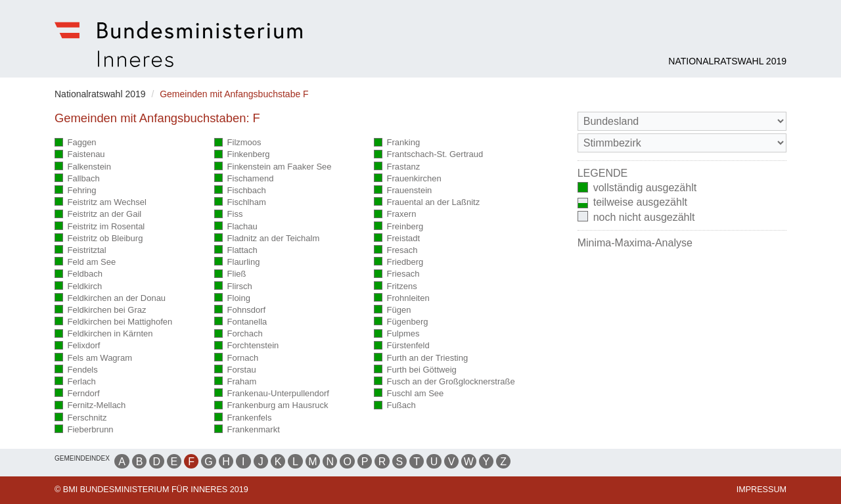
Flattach (236, 251)
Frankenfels (243, 418)
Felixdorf (77, 346)
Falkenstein (83, 167)
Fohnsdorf (240, 310)
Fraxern (395, 215)
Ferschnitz (80, 418)
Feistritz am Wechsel (101, 203)
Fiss (228, 215)
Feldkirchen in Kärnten (104, 334)
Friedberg (398, 263)
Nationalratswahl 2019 (727, 61)
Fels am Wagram (93, 358)
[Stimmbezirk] (682, 143)
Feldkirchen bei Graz (100, 310)
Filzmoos (238, 143)
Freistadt (397, 239)
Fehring (76, 191)
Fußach (395, 406)
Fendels (76, 370)
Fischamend (244, 179)
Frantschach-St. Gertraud (428, 155)
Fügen (392, 310)
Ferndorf (77, 394)
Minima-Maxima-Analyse (635, 243)
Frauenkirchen (408, 179)
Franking (397, 143)
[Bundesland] (682, 121)
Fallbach (77, 179)
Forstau (235, 370)
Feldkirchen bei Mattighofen (113, 322)
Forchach (239, 334)
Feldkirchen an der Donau (110, 299)
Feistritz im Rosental (100, 227)
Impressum (761, 490)
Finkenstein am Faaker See (273, 167)
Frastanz (397, 167)
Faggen (76, 143)
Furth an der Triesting (421, 358)
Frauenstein (403, 191)
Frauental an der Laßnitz (427, 203)
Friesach (397, 274)
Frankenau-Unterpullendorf (272, 394)
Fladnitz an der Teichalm (267, 239)
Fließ (230, 274)
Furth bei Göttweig (415, 370)
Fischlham (240, 203)
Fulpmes (397, 334)
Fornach (236, 358)
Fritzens (396, 287)
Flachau (236, 227)
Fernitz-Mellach (90, 406)
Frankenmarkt (247, 430)
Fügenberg (401, 322)
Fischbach (240, 191)
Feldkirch (78, 287)
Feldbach (79, 274)
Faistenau (80, 155)
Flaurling (237, 263)
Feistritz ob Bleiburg (99, 239)
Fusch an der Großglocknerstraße (444, 382)
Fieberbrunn (84, 430)
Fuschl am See (409, 394)
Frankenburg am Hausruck (271, 406)
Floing (232, 299)
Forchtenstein (246, 346)
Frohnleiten (402, 299)
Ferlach (75, 382)
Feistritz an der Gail (98, 215)
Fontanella (240, 322)
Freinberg (398, 227)
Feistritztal (80, 251)
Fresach (396, 251)
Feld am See (85, 263)
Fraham (235, 382)
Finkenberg (242, 155)
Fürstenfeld (402, 346)
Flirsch (233, 287)
